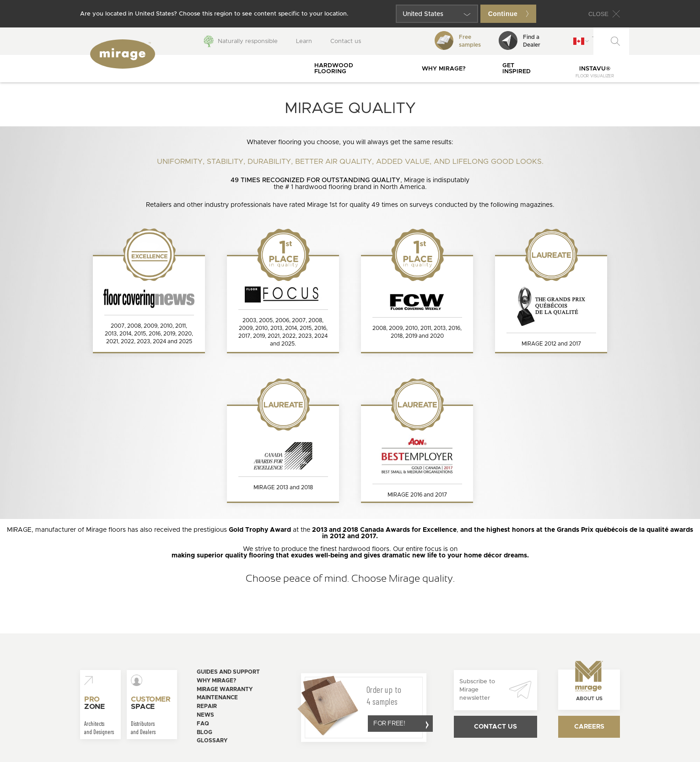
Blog (205, 732)
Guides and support (228, 672)
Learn (304, 41)
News (205, 715)
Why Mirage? (444, 69)
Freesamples (458, 41)
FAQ (203, 724)
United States (423, 14)
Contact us (346, 41)
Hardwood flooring (334, 69)
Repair (207, 706)
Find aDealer (520, 41)
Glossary (212, 740)
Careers (589, 727)
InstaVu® (595, 72)
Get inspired (517, 69)
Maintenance (217, 697)
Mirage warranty (225, 689)
